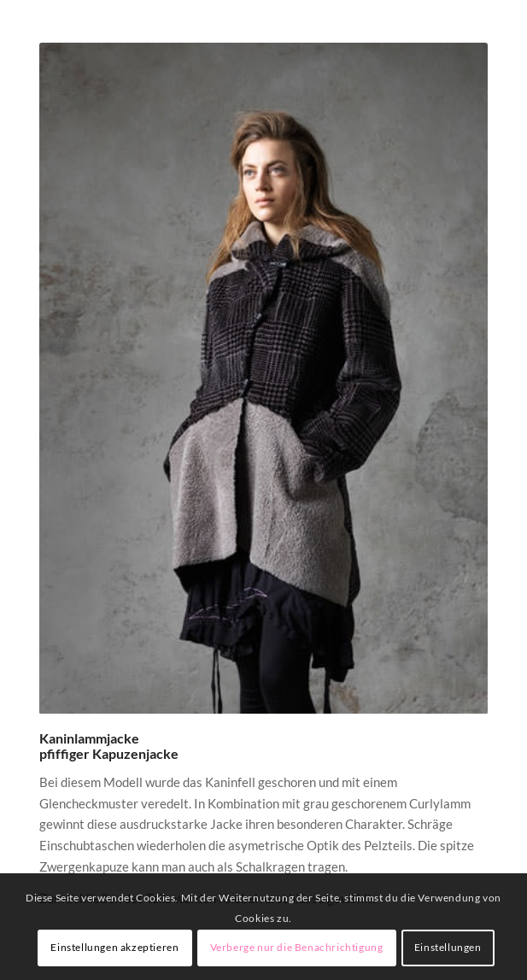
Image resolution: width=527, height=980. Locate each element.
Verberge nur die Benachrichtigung (297, 947)
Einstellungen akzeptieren (114, 947)
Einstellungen (448, 947)
